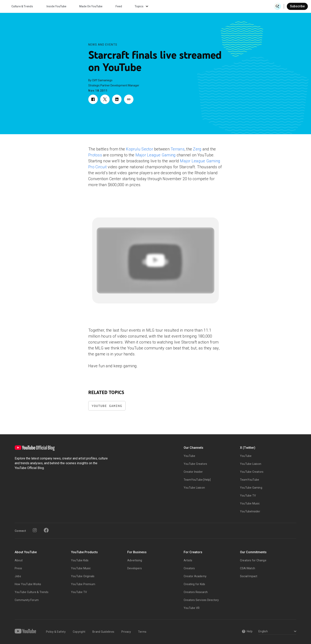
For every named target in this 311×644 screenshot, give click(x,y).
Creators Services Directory (201, 600)
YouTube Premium (83, 584)
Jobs (18, 576)
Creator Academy (195, 576)
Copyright (79, 632)
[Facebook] (46, 530)
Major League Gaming (156, 155)
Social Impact (249, 576)
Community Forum (27, 600)
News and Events (103, 45)
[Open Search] (277, 6)
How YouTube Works (28, 584)
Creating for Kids (194, 584)
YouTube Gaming (107, 406)
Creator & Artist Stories (101, 6)
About (19, 560)
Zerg (197, 149)
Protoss (95, 155)
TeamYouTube (250, 480)
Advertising (135, 560)
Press (18, 568)
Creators (189, 568)
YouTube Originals (83, 576)
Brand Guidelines (103, 632)
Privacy (126, 632)
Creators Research (196, 592)
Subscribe (297, 6)
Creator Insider (193, 472)
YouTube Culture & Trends (32, 592)
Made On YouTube (209, 6)
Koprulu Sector (140, 149)
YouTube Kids (80, 560)
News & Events (59, 6)
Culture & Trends (140, 6)
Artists (188, 560)
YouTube (189, 456)
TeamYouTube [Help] (197, 480)
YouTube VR (192, 608)
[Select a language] (277, 632)
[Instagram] (35, 530)
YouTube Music (250, 503)
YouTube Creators (195, 464)
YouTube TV (248, 496)
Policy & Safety (56, 632)
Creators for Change (253, 560)
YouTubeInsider (250, 511)
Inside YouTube (175, 6)
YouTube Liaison (194, 488)
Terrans (178, 149)
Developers (135, 568)
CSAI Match (248, 568)
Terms (142, 632)
